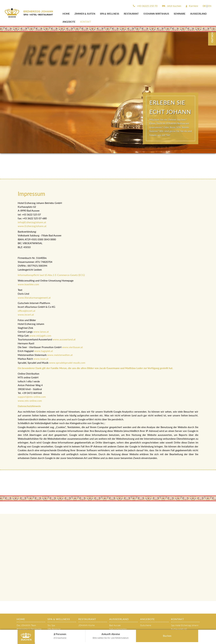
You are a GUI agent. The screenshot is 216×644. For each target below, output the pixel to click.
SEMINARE (180, 14)
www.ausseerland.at (64, 339)
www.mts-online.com (30, 401)
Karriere (192, 6)
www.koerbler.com (28, 284)
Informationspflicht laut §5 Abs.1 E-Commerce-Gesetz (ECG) (51, 275)
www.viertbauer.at (72, 347)
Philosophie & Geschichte (29, 629)
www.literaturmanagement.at (35, 298)
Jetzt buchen (172, 6)
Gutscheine (146, 625)
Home (66, 14)
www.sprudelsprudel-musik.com (67, 363)
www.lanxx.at (41, 332)
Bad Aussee (115, 625)
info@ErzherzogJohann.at (32, 222)
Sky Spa (51, 625)
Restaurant (131, 14)
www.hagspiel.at (44, 351)
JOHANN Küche (86, 625)
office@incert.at (27, 311)
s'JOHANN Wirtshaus (156, 14)
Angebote (69, 22)
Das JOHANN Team (26, 625)
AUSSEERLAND (198, 14)
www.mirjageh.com (40, 336)
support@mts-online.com (32, 397)
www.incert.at (26, 314)
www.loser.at (41, 359)
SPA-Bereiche (54, 629)
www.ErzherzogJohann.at (32, 226)
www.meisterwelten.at (60, 355)
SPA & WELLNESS (110, 14)
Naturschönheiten (118, 629)
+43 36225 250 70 (145, 6)
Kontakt (86, 22)
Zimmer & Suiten (85, 14)
